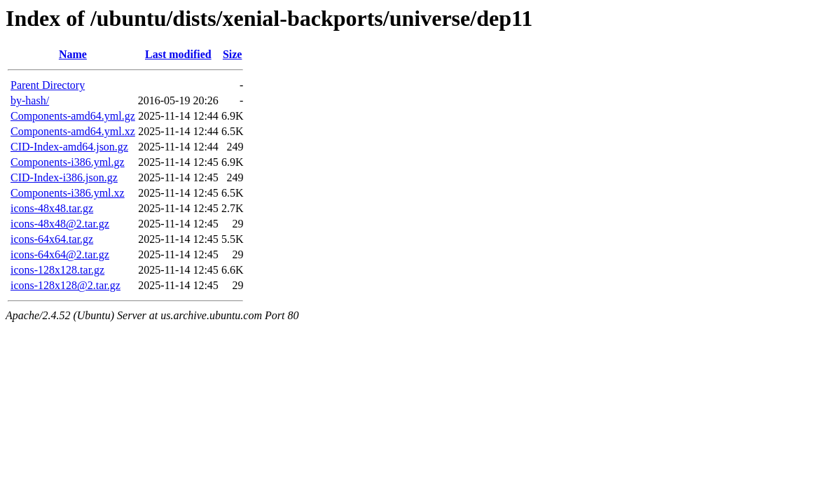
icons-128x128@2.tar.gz (65, 285)
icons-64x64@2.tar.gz (60, 254)
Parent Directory (48, 85)
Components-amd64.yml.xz (73, 131)
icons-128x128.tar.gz (57, 270)
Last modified (178, 54)
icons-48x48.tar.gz (52, 208)
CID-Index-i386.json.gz (64, 177)
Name (73, 54)
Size (233, 54)
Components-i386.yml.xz (68, 193)
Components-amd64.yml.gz (73, 116)
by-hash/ (30, 100)
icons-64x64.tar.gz (52, 239)
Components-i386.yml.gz (68, 162)
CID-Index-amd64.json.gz (69, 147)
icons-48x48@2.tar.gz (60, 224)
